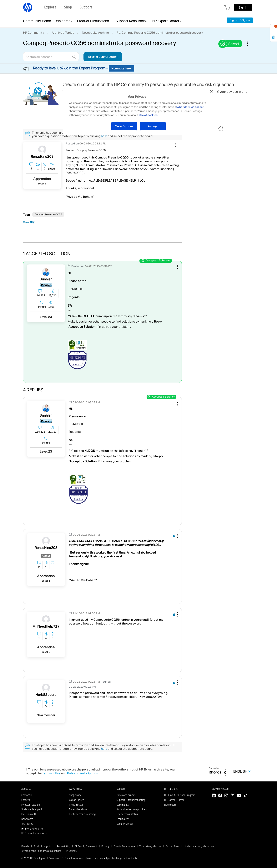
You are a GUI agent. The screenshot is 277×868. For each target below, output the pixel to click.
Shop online (75, 795)
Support (121, 789)
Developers (170, 805)
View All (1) (30, 222)
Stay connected (220, 789)
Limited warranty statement (199, 846)
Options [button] (249, 44)
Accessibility (63, 846)
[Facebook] (220, 796)
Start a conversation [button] (103, 57)
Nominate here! (121, 68)
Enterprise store (78, 809)
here (104, 136)
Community (123, 805)
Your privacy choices (150, 846)
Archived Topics (63, 33)
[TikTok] (245, 796)
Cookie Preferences (124, 846)
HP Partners (171, 789)
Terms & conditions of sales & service (41, 851)
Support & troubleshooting (131, 800)
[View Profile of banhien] (46, 279)
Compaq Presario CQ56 (48, 214)
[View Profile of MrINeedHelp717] (46, 627)
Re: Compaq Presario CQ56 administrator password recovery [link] (160, 33)
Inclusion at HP (29, 814)
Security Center (125, 824)
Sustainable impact (32, 809)
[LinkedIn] (214, 796)
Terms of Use (51, 773)
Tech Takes (27, 824)
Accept (153, 126)
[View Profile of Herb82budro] (46, 695)
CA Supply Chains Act (86, 846)
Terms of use (172, 846)
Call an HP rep (77, 800)
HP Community (34, 33)
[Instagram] (226, 796)
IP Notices (71, 851)
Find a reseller (77, 805)
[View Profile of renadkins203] (42, 157)
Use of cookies (148, 115)
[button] (175, 144)
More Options (124, 126)
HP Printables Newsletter (35, 833)
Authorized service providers (132, 809)
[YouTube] (239, 796)
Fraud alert (123, 819)
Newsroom (27, 819)
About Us (26, 789)
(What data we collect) (190, 107)
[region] (140, 111)
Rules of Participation (83, 773)
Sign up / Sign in (240, 20)
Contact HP (27, 795)
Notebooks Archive (95, 33)
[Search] (51, 57)
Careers (26, 800)
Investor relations (31, 805)
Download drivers (126, 795)
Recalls (25, 846)
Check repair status (127, 814)
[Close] (211, 91)
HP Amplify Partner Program (180, 795)
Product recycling (43, 846)
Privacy (105, 846)
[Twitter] (233, 796)
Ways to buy (76, 789)
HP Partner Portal (174, 800)
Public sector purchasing (82, 814)
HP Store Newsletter (33, 829)
